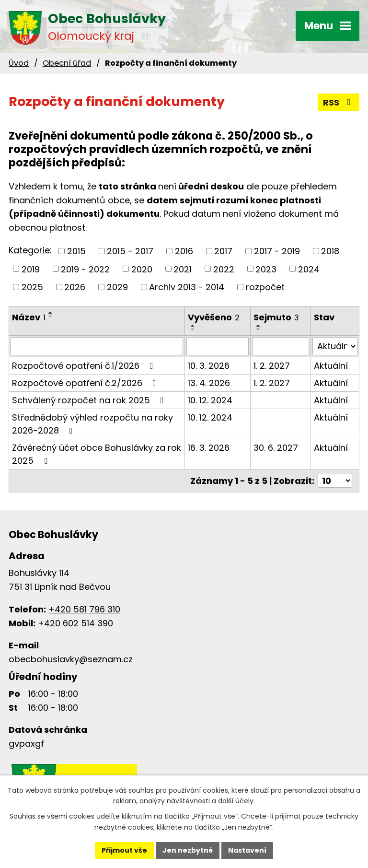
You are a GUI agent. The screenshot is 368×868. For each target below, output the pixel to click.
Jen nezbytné (188, 850)
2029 (117, 287)
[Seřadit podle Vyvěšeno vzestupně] (193, 326)
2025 (32, 287)
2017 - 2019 (277, 251)
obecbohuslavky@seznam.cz (71, 659)
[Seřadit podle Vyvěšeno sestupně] (193, 329)
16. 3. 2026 (209, 448)
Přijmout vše (124, 850)
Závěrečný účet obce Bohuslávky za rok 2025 (97, 454)
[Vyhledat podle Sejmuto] (281, 346)
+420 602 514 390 (75, 623)
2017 (223, 251)
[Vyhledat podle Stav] (335, 346)
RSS (339, 102)
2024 (309, 269)
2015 (76, 251)
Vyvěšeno (214, 317)
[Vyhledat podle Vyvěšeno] (218, 346)
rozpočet (265, 287)
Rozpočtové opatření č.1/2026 (85, 366)
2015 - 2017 (130, 251)
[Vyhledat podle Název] (97, 346)
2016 (184, 251)
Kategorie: (30, 250)
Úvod (19, 63)
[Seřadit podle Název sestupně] (51, 317)
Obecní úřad (67, 63)
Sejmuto (276, 317)
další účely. (236, 801)
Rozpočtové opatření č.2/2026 (86, 383)
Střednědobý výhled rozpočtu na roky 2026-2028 (92, 424)
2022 (224, 269)
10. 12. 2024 (210, 400)
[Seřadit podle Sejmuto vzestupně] (259, 326)
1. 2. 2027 (272, 366)
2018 (330, 251)
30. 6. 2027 (276, 448)
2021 (183, 269)
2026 (75, 287)
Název (29, 317)
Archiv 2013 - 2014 (187, 287)
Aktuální (331, 366)
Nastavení (247, 850)
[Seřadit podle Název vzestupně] (51, 313)
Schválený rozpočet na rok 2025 (90, 400)
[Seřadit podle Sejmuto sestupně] (259, 329)
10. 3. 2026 (209, 366)
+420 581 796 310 (84, 609)
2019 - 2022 (85, 269)
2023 (266, 269)
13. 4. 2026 (209, 383)
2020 (142, 269)
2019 (31, 269)
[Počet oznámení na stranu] (335, 481)
